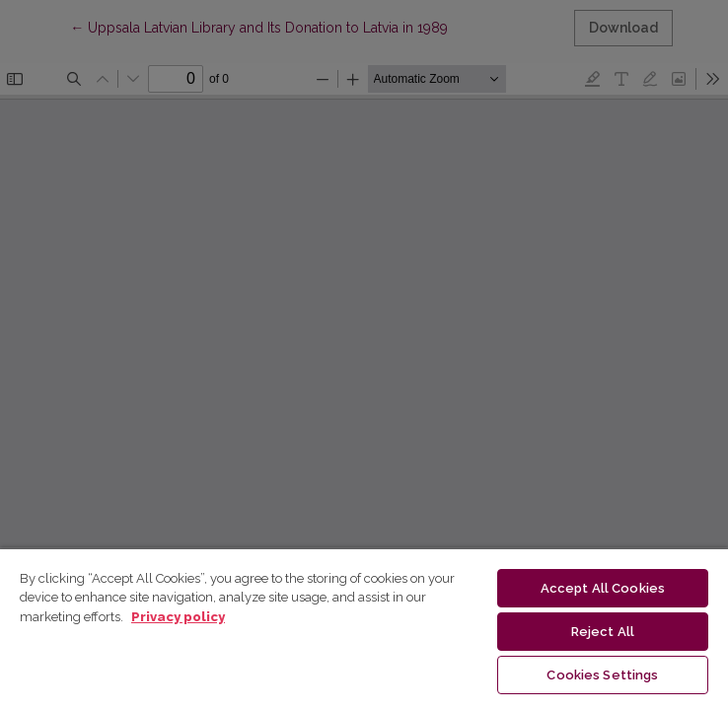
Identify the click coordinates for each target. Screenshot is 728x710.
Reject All (603, 632)
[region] (364, 629)
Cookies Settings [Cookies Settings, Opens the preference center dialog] (602, 675)
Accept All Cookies (603, 588)
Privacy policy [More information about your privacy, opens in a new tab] (178, 617)
